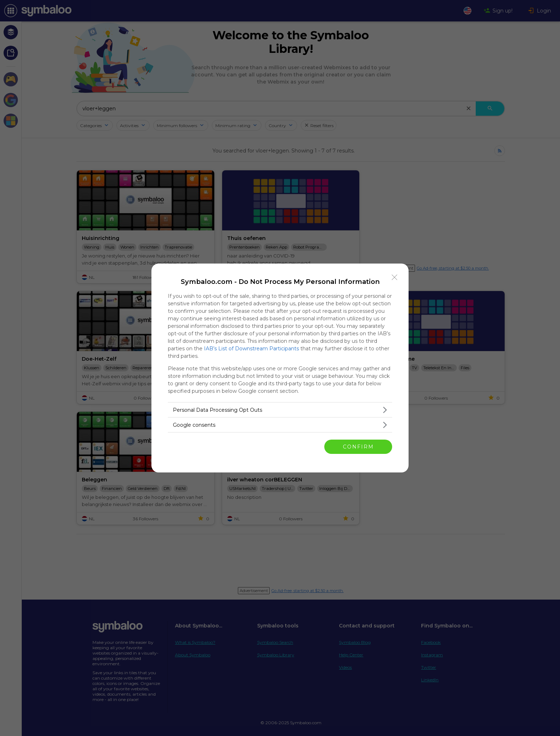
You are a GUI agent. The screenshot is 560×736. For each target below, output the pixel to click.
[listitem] (280, 410)
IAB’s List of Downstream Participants (251, 349)
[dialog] (280, 368)
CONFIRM (358, 447)
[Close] (395, 277)
